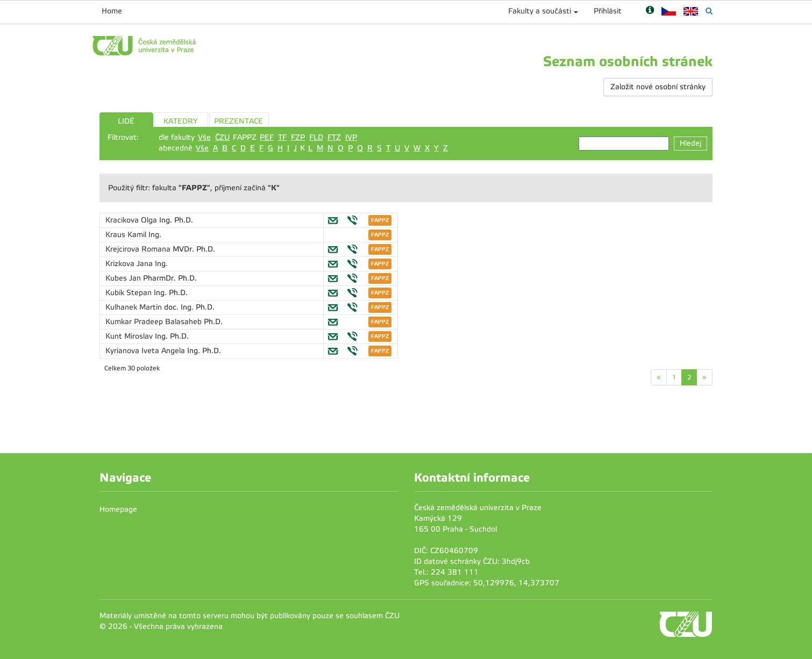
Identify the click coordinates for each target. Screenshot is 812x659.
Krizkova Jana (130, 264)
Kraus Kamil (127, 235)
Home (112, 11)
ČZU (222, 137)
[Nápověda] (650, 11)
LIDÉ (126, 121)
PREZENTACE (238, 121)
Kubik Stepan (130, 293)
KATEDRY (181, 121)
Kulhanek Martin (135, 307)
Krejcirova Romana (139, 249)
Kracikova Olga (132, 220)
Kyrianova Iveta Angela (146, 351)
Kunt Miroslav (130, 336)
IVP (351, 137)
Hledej (690, 143)
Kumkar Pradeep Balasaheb (155, 322)
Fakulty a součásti (540, 11)
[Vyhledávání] (709, 11)
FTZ (334, 137)
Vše (204, 137)
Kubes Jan (124, 278)
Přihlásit (608, 11)
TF (282, 137)
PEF (267, 137)
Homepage (118, 509)
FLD (316, 137)
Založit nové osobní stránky (658, 87)
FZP (298, 137)
